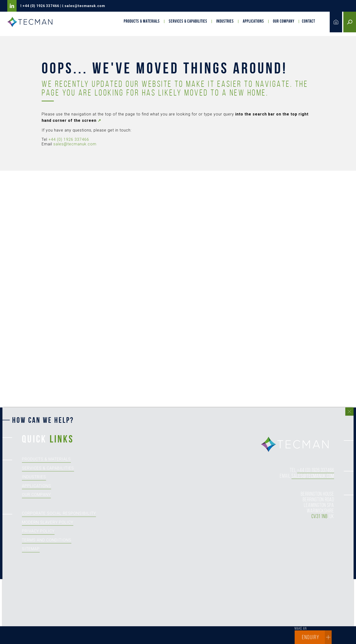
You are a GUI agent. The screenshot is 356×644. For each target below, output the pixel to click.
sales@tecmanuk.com (85, 6)
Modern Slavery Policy (48, 522)
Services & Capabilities (188, 21)
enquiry (317, 637)
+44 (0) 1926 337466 (41, 6)
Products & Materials (142, 21)
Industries (225, 21)
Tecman (32, 22)
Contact (309, 21)
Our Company (284, 21)
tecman (298, 445)
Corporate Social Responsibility (59, 513)
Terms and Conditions (47, 540)
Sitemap (31, 549)
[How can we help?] (176, 531)
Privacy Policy (38, 531)
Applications (253, 21)
